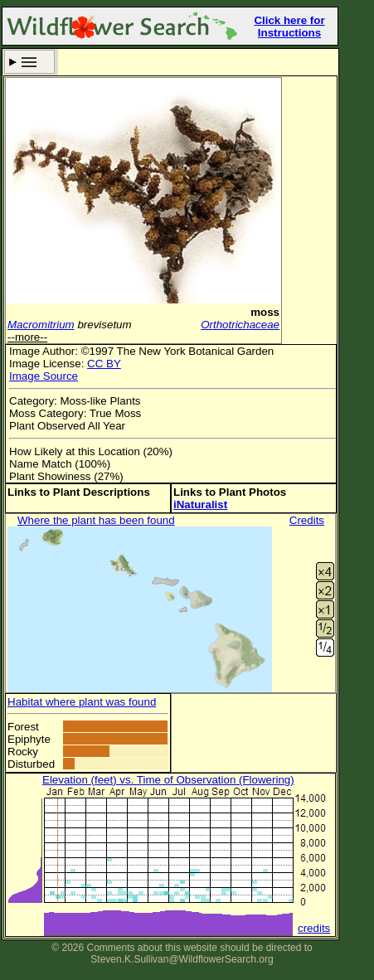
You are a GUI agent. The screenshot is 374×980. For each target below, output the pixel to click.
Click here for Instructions (289, 27)
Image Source (44, 376)
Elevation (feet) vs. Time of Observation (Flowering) (168, 780)
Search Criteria (29, 62)
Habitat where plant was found (82, 702)
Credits (307, 520)
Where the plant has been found (96, 520)
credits (314, 928)
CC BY (104, 364)
